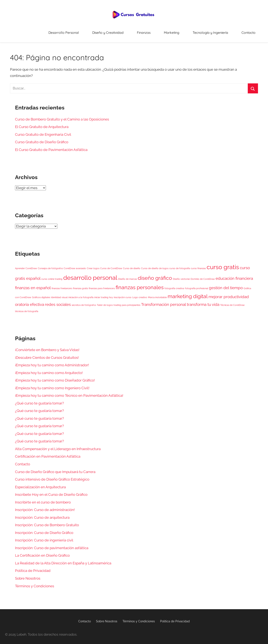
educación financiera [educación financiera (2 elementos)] (234, 276)
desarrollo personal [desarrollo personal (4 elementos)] (90, 275)
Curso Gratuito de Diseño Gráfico (42, 139)
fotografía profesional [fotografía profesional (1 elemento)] (197, 286)
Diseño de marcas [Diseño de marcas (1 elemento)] (128, 276)
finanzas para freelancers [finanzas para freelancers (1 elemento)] (102, 286)
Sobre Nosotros (28, 576)
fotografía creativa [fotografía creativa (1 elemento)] (174, 286)
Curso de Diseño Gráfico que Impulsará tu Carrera (55, 469)
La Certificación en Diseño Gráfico (42, 553)
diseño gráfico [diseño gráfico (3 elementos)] (155, 275)
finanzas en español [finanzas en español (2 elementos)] (33, 285)
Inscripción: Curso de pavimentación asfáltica (52, 545)
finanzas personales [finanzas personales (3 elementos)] (140, 285)
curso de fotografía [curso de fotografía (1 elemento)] (180, 265)
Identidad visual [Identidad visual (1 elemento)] (59, 295)
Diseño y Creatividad (135, 31)
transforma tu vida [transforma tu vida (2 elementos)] (203, 301)
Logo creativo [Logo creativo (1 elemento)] (140, 295)
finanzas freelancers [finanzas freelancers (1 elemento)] (62, 286)
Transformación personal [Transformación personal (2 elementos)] (164, 301)
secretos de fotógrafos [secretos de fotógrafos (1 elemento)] (84, 302)
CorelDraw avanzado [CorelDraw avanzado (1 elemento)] (75, 265)
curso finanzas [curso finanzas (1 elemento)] (198, 265)
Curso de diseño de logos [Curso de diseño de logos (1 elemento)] (155, 265)
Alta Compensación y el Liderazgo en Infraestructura (58, 446)
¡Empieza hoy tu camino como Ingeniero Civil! (52, 385)
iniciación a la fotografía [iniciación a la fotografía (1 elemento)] (81, 295)
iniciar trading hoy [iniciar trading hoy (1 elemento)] (104, 295)
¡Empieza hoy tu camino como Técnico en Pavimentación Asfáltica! (69, 393)
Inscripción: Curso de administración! (45, 507)
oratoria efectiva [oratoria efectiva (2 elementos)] (30, 301)
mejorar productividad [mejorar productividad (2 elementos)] (229, 294)
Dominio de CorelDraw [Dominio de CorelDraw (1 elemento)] (203, 276)
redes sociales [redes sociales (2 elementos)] (58, 301)
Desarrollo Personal (98, 31)
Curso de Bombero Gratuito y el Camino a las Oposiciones (62, 116)
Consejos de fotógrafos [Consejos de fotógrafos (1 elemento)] (50, 265)
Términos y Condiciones (35, 583)
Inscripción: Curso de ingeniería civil (44, 537)
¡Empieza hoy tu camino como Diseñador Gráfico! (55, 378)
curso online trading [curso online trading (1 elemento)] (52, 276)
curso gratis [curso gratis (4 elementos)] (223, 264)
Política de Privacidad (33, 568)
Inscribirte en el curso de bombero (43, 499)
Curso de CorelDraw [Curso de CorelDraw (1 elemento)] (111, 265)
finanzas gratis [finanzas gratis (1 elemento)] (80, 286)
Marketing (187, 31)
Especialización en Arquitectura (40, 484)
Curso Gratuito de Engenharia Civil (43, 132)
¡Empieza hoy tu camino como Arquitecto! (49, 370)
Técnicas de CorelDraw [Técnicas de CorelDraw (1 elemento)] (232, 302)
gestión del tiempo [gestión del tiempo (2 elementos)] (226, 285)
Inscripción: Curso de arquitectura (42, 515)
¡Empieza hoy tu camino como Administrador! (52, 362)
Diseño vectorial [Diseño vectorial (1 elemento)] (181, 276)
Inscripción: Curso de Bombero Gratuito (47, 522)
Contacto (251, 31)
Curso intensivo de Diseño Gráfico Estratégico (52, 477)
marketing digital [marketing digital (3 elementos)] (188, 294)
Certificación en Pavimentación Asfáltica (48, 454)
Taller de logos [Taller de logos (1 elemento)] (105, 302)
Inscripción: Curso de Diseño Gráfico (44, 530)
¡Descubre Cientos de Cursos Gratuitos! (47, 355)
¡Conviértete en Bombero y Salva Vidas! (47, 347)
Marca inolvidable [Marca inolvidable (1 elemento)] (157, 295)
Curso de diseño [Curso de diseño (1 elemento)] (132, 265)
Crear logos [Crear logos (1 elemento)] (93, 265)
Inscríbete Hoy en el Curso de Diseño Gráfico (51, 492)
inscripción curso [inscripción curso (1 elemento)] (123, 295)
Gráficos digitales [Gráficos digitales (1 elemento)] (41, 295)
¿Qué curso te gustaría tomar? (39, 400)
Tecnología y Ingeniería (219, 31)
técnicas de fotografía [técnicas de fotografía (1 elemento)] (27, 309)
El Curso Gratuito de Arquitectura (42, 124)
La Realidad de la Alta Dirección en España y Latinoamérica (63, 560)
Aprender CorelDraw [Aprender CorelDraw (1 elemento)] (26, 265)
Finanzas (165, 31)
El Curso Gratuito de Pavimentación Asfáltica (51, 147)
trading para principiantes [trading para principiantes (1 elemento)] (127, 302)
